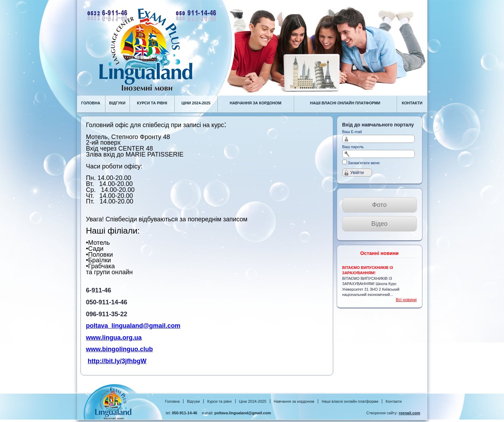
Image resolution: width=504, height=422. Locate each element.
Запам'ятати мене (364, 163)
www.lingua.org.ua (114, 338)
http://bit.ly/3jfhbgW (117, 361)
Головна (173, 401)
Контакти (394, 401)
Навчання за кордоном (294, 401)
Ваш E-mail (352, 132)
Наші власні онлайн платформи (350, 401)
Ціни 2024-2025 (253, 401)
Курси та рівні (219, 401)
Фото (379, 205)
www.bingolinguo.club (120, 349)
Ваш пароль (353, 147)
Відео (380, 224)
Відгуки (193, 401)
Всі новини (406, 300)
